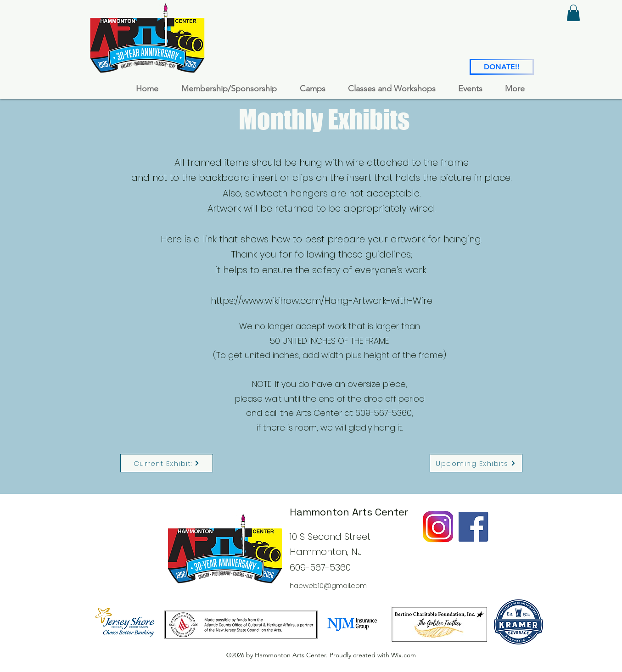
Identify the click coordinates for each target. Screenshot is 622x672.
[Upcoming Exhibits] (476, 463)
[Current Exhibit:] (167, 463)
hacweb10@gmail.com (328, 585)
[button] (573, 13)
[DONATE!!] (502, 67)
